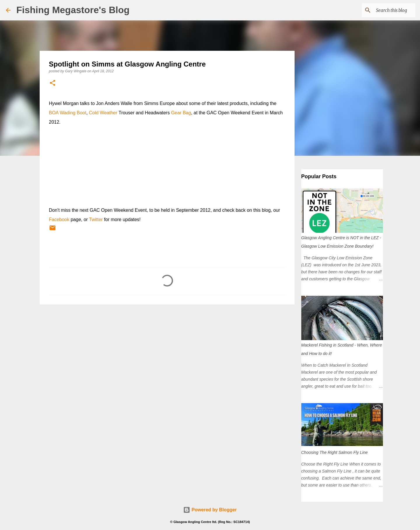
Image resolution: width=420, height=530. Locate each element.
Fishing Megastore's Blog (73, 10)
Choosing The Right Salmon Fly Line (335, 452)
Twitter (96, 219)
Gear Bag (181, 113)
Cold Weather (103, 113)
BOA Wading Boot (68, 113)
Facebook (59, 219)
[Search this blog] (385, 10)
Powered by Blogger (210, 510)
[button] (52, 83)
